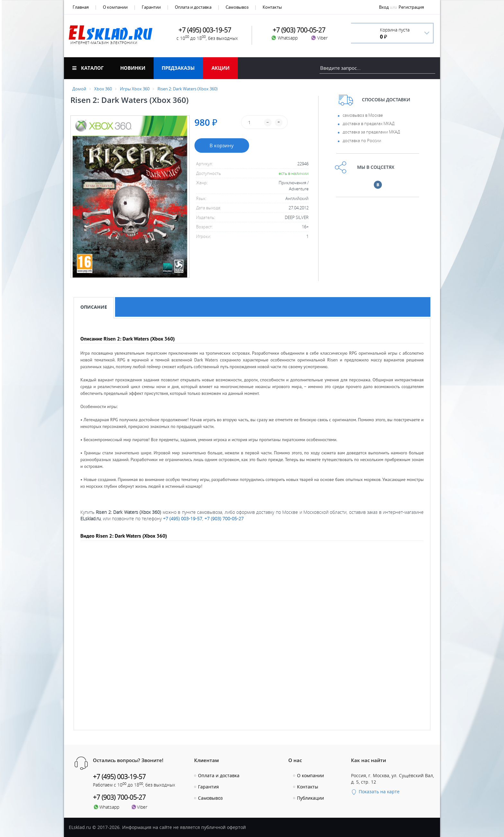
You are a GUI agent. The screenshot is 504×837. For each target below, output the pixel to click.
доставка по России (362, 141)
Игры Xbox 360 (135, 89)
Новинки (133, 68)
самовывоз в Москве (363, 115)
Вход (384, 7)
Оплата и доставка (193, 7)
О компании (115, 7)
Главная (81, 7)
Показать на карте (375, 792)
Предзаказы (178, 68)
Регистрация (411, 7)
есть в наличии (294, 173)
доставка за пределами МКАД (371, 132)
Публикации (310, 798)
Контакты (272, 7)
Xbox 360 (103, 89)
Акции (221, 68)
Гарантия (208, 787)
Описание (94, 307)
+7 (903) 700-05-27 (224, 519)
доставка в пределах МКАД (369, 123)
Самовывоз (237, 7)
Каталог (88, 68)
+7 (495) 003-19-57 (183, 519)
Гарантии (151, 7)
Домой (79, 89)
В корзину (222, 145)
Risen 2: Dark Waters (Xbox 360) (188, 89)
